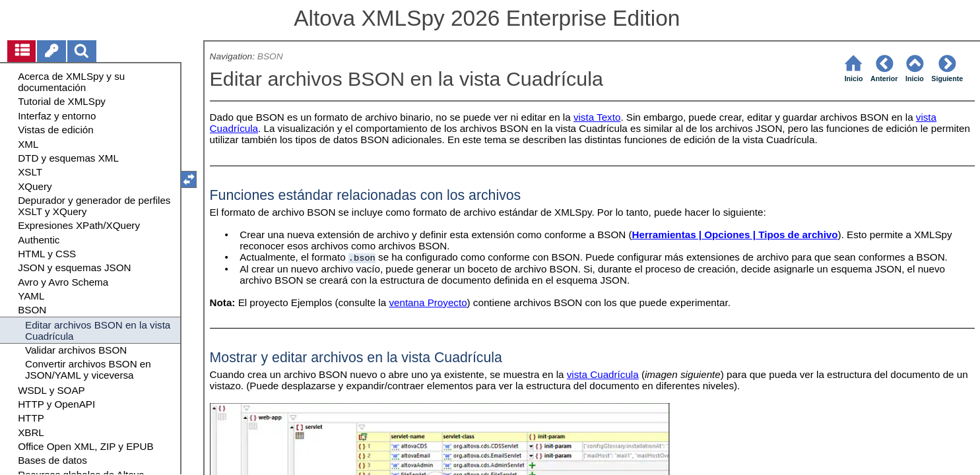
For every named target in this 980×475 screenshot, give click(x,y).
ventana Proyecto (428, 302)
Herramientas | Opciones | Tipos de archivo (735, 235)
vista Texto (597, 117)
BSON (270, 56)
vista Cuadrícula (603, 374)
